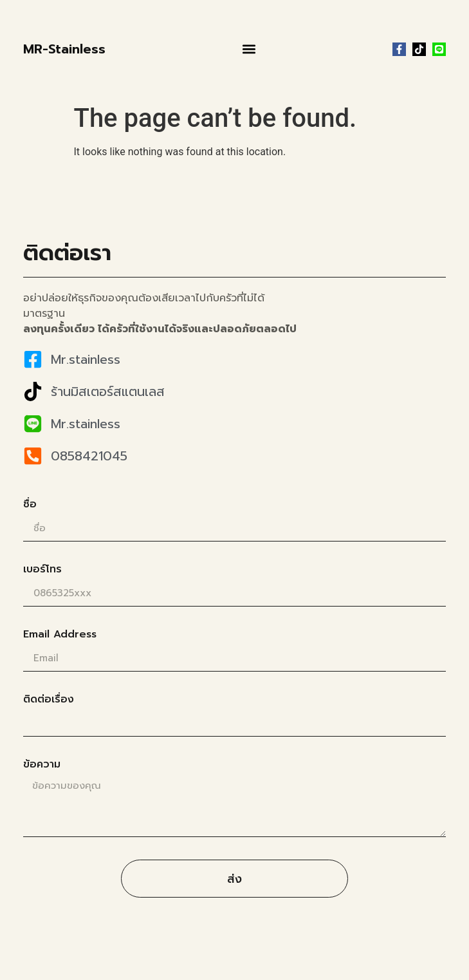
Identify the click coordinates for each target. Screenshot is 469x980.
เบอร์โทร (42, 570)
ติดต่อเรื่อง (49, 701)
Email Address (60, 636)
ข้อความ (42, 766)
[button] (249, 49)
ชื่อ (30, 505)
